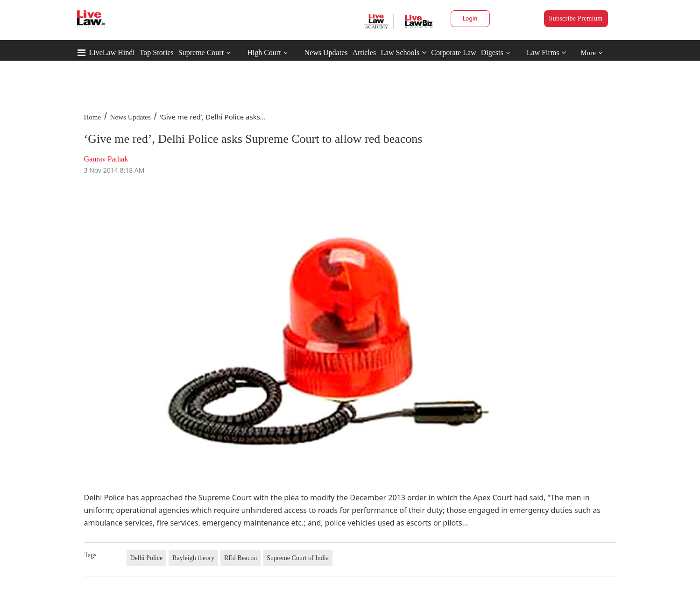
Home (93, 117)
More (592, 53)
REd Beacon (240, 558)
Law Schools (403, 53)
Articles (364, 53)
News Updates (326, 53)
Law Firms (547, 53)
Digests (492, 53)
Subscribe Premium (576, 18)
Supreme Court (201, 53)
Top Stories (157, 53)
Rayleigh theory (193, 558)
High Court (264, 53)
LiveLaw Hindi (112, 53)
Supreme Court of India (298, 558)
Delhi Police (147, 558)
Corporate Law (453, 53)
